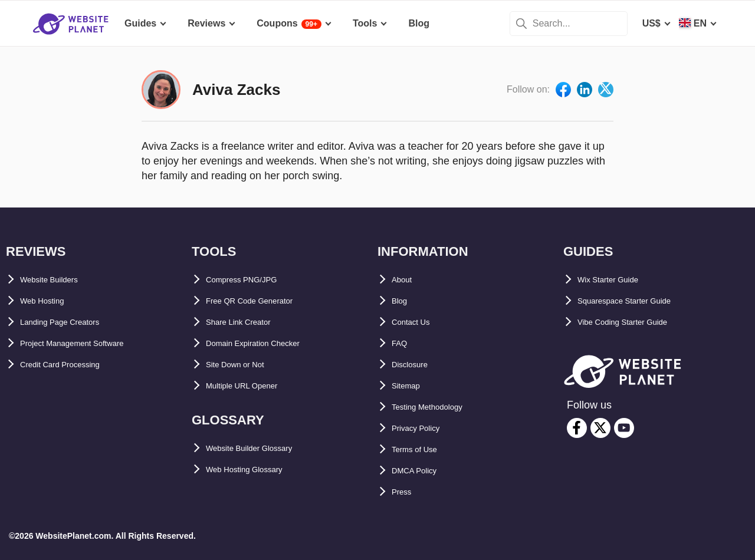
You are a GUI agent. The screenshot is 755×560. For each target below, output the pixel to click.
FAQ (401, 343)
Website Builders (58, 280)
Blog (402, 301)
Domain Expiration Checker (267, 343)
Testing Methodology (439, 407)
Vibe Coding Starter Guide (636, 322)
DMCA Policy (421, 471)
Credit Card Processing (73, 365)
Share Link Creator (248, 322)
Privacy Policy (424, 428)
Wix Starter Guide (617, 280)
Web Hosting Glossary (256, 470)
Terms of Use (421, 449)
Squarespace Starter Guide (638, 301)
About (405, 280)
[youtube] (624, 428)
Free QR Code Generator (261, 301)
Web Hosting (49, 301)
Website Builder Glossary (263, 448)
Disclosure (416, 365)
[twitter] (600, 428)
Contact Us (416, 322)
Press (405, 492)
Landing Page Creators (72, 322)
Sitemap (410, 386)
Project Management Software (88, 343)
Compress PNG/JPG (251, 280)
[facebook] (577, 428)
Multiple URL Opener (252, 386)
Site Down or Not (244, 365)
